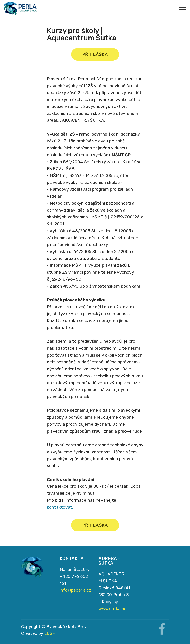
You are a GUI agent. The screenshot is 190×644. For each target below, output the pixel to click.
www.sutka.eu (112, 609)
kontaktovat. (60, 507)
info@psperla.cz (75, 590)
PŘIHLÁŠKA (95, 54)
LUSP (50, 633)
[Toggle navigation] (183, 7)
